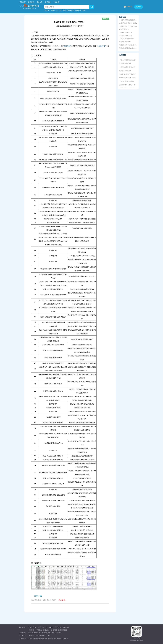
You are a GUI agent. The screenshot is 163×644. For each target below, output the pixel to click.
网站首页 (23, 2)
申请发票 (56, 2)
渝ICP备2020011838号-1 (62, 639)
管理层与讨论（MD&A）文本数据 (129, 85)
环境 (84, 10)
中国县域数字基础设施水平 (127, 67)
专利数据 (31, 630)
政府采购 (46, 630)
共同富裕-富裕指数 (125, 42)
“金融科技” (67, 46)
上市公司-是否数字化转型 (127, 39)
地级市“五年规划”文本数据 (127, 74)
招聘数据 (39, 630)
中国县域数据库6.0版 (125, 36)
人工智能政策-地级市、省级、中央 (129, 23)
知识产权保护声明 (34, 633)
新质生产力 (55, 10)
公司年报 (54, 630)
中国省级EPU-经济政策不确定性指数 (130, 26)
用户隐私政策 (46, 633)
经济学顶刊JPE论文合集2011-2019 (130, 45)
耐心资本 (66, 627)
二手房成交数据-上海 (125, 32)
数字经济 (78, 10)
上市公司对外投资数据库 (127, 82)
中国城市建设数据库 (125, 64)
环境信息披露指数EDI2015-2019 (129, 48)
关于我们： (23, 635)
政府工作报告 (63, 630)
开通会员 (40, 2)
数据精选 (31, 2)
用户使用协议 (57, 633)
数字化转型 (70, 10)
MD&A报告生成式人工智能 (127, 78)
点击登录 (62, 600)
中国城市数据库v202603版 (127, 60)
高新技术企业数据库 (125, 71)
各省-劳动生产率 (124, 29)
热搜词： (48, 10)
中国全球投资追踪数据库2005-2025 (130, 20)
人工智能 (63, 10)
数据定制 (48, 2)
